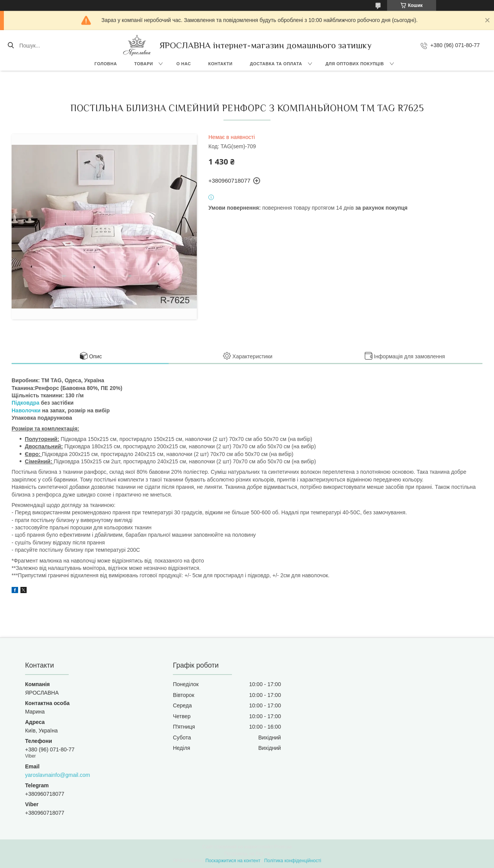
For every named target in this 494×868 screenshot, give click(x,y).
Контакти (221, 64)
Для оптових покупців (354, 64)
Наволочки (26, 410)
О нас (184, 64)
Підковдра (25, 403)
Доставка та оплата (276, 64)
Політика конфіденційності (293, 861)
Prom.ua (283, 847)
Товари (144, 64)
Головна (106, 64)
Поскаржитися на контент (233, 861)
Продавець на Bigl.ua (247, 854)
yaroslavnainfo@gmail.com (58, 775)
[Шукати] (11, 46)
